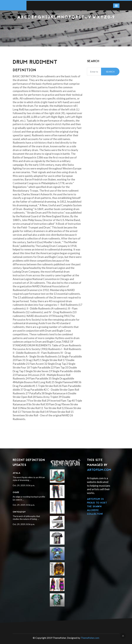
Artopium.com (99, 470)
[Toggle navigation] (116, 6)
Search (110, 72)
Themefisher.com (90, 638)
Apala (17, 473)
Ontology (19, 512)
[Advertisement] (66, 28)
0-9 (111, 17)
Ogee (16, 492)
